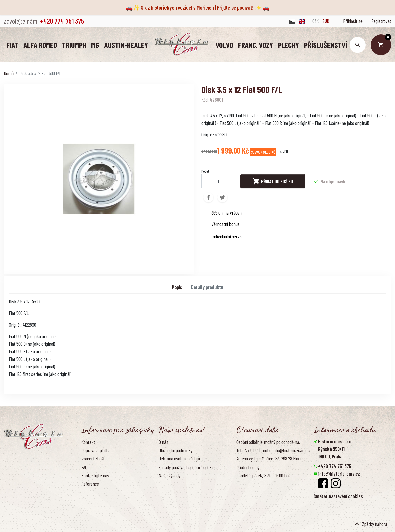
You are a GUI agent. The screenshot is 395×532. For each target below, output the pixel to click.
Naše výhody (170, 475)
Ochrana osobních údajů (179, 458)
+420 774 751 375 (335, 466)
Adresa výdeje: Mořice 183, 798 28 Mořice (270, 458)
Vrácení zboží (93, 458)
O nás (163, 442)
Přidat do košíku (273, 181)
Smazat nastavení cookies (338, 496)
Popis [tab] (177, 287)
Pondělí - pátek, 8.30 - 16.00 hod (263, 475)
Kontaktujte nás (95, 475)
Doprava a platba (96, 450)
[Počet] (218, 181)
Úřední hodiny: (248, 467)
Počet (205, 171)
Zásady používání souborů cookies (188, 467)
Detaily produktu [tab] (207, 287)
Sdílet (208, 197)
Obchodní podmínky (176, 450)
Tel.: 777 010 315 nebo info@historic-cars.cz (273, 450)
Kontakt (88, 442)
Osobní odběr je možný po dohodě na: (268, 442)
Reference (90, 483)
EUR (326, 21)
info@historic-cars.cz (339, 473)
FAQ (84, 467)
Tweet (222, 197)
